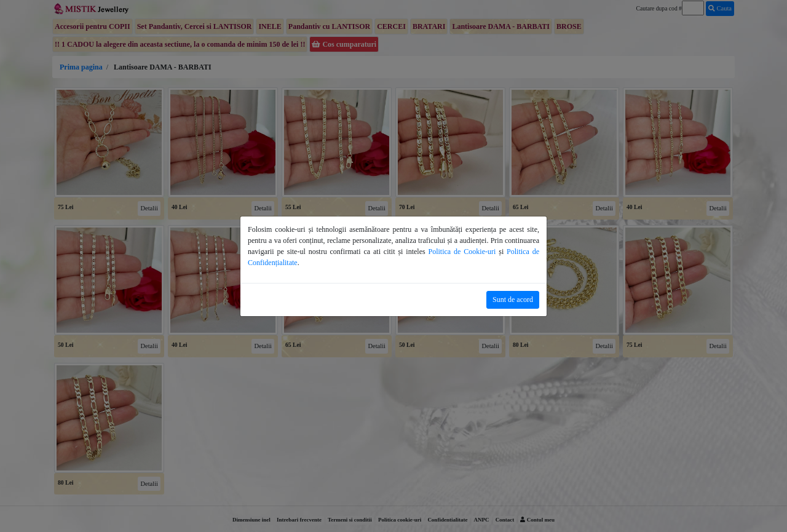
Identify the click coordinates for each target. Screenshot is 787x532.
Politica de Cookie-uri (462, 252)
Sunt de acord (513, 300)
